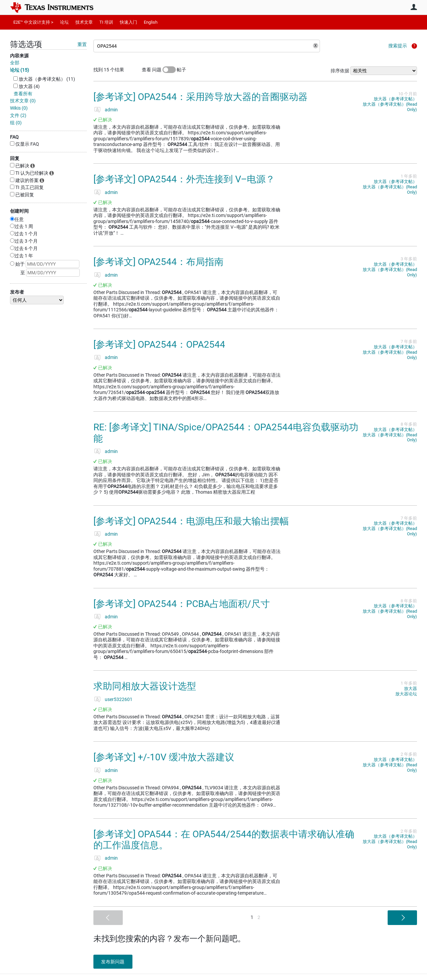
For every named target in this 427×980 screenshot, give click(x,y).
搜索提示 (398, 46)
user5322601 (119, 699)
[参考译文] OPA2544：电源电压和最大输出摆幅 (191, 521)
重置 (82, 44)
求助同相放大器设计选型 (145, 686)
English (151, 22)
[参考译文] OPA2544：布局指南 (158, 262)
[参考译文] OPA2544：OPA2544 (159, 344)
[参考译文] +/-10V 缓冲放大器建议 (164, 757)
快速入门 (128, 22)
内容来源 (19, 56)
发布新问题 (115, 962)
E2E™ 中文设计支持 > (33, 22)
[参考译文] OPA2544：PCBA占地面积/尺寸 (182, 604)
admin (111, 110)
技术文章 (84, 22)
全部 (15, 63)
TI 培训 (106, 22)
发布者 (17, 292)
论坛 (64, 22)
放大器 (410, 688)
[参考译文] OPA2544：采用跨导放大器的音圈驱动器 (200, 97)
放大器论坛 (406, 694)
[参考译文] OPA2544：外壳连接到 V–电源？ (184, 179)
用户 (414, 7)
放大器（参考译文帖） (395, 99)
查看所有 (23, 94)
